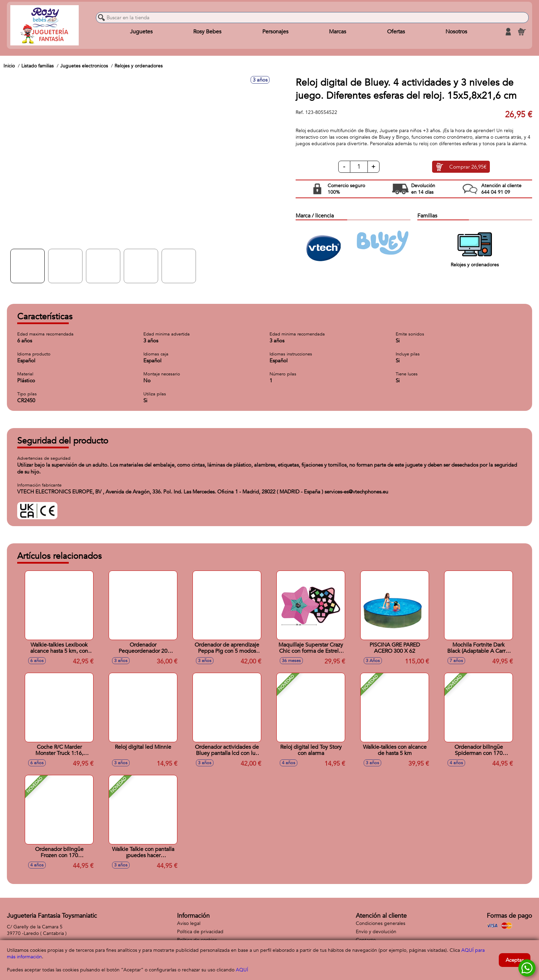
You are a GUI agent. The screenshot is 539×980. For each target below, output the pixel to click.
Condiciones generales (381, 923)
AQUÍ (242, 970)
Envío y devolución (376, 932)
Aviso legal (189, 923)
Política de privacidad (200, 932)
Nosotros (456, 32)
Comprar (468, 167)
